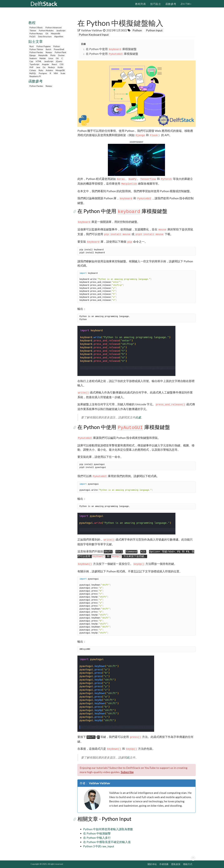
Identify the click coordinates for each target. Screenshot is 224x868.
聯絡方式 (188, 864)
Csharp (33, 70)
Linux (51, 58)
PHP (31, 67)
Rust (32, 46)
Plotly (53, 55)
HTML (39, 61)
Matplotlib (56, 33)
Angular (45, 64)
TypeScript (34, 64)
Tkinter (33, 30)
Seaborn (33, 58)
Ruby (41, 70)
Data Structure (45, 36)
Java (38, 67)
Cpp (31, 61)
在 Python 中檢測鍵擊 (97, 833)
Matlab (43, 58)
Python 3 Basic (36, 27)
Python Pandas (36, 52)
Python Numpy (36, 33)
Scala (63, 73)
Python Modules (46, 30)
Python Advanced (53, 27)
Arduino (49, 70)
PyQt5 (32, 36)
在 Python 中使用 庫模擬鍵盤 (111, 49)
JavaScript (61, 30)
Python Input (154, 30)
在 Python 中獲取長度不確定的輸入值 (107, 842)
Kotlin (60, 67)
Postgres (43, 73)
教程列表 (141, 4)
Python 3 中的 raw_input (99, 846)
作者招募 (164, 864)
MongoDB (60, 70)
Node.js (51, 67)
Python (57, 46)
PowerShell (59, 49)
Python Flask (60, 52)
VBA (56, 73)
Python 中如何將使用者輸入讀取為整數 (108, 829)
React (54, 64)
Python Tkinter (36, 49)
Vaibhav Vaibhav (92, 30)
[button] (136, 159)
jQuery (59, 61)
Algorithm (59, 36)
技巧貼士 (156, 4)
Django (33, 55)
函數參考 (171, 4)
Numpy (49, 52)
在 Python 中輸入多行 (97, 838)
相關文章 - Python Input (104, 819)
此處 (138, 417)
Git (47, 33)
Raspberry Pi (35, 76)
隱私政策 (176, 864)
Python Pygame (43, 46)
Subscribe (127, 772)
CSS (62, 64)
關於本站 (152, 864)
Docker (61, 55)
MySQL (33, 73)
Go (44, 67)
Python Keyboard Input (94, 35)
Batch (48, 49)
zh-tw (186, 4)
